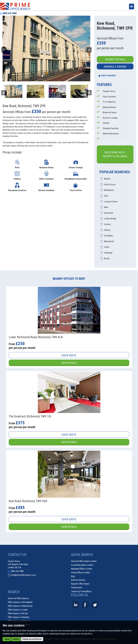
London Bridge (110, 219)
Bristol (107, 258)
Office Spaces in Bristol (18, 613)
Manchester (109, 241)
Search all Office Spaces (18, 598)
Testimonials (77, 587)
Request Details (115, 59)
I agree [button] (7, 639)
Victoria (107, 224)
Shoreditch (108, 213)
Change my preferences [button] (32, 639)
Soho (106, 196)
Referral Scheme (78, 580)
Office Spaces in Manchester (20, 606)
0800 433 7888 (8, 13)
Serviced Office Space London (84, 561)
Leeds (106, 247)
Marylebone (109, 190)
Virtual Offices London (81, 572)
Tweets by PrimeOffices (81, 591)
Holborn (107, 230)
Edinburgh (108, 253)
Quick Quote (69, 355)
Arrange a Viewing (115, 67)
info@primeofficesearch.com (23, 575)
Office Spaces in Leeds (18, 610)
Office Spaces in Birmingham (20, 602)
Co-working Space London (82, 565)
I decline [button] (16, 639)
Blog (73, 576)
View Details (69, 363)
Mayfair (107, 179)
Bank (106, 207)
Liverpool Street (111, 202)
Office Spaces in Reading (19, 617)
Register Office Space (80, 584)
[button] (9, 48)
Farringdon (108, 236)
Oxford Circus (110, 184)
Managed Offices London (82, 569)
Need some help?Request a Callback (115, 154)
